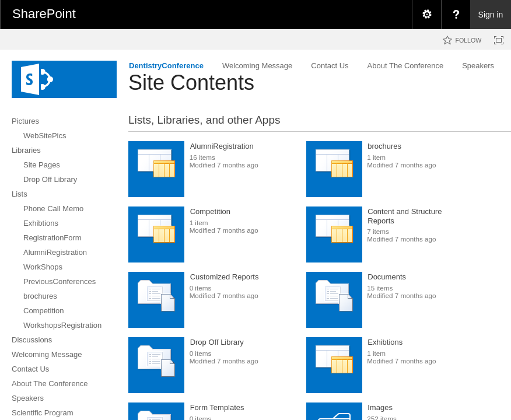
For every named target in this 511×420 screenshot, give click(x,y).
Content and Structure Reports (405, 216)
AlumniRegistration (222, 146)
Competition (210, 211)
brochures (384, 146)
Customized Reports (225, 277)
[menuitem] (426, 15)
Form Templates (217, 407)
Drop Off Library (217, 342)
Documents (387, 277)
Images (380, 407)
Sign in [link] (491, 15)
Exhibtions (385, 342)
